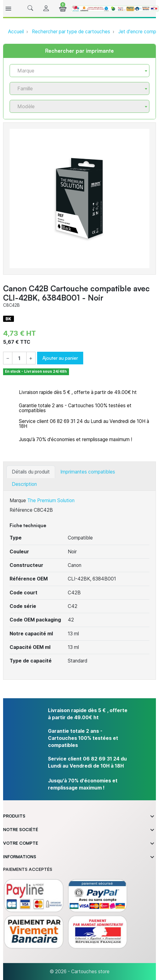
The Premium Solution (51, 500)
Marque (18, 500)
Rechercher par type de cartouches (71, 32)
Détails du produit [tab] (31, 472)
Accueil (16, 32)
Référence (21, 510)
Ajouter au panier (60, 358)
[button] (30, 8)
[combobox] (79, 71)
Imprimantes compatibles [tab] (88, 472)
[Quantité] (19, 358)
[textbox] (77, 71)
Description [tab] (24, 484)
